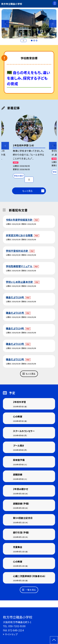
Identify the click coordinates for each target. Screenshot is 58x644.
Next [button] (53, 24)
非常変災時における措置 (20, 235)
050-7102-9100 (17, 626)
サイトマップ (11, 634)
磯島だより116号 (15, 297)
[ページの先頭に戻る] (54, 640)
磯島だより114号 (15, 328)
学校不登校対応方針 (17, 251)
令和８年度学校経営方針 (19, 220)
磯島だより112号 (15, 359)
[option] (29, 24)
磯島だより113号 (15, 344)
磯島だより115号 (15, 313)
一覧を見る (31, 590)
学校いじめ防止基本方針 (20, 282)
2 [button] (34, 41)
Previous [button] (5, 24)
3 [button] (37, 41)
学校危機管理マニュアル (19, 266)
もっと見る (27, 191)
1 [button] (32, 41)
